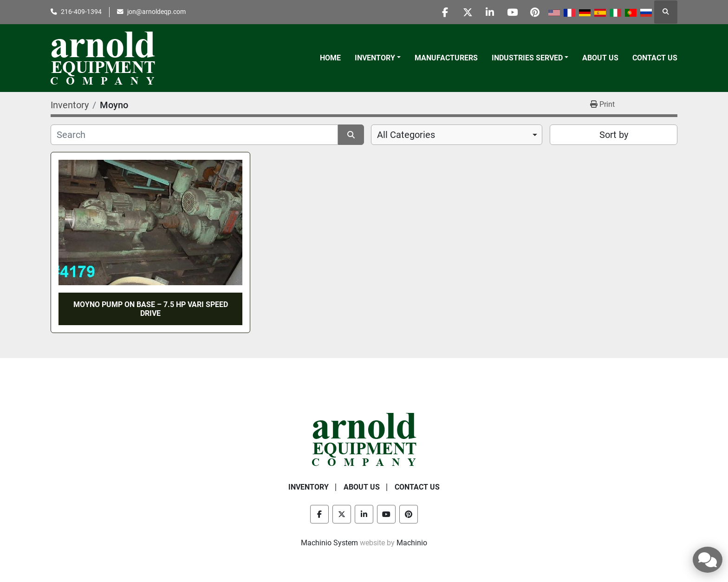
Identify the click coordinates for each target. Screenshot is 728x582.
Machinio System (329, 543)
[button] (378, 58)
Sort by (614, 135)
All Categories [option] (406, 135)
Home (330, 58)
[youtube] (511, 12)
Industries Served (527, 58)
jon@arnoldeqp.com (156, 12)
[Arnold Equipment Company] (364, 439)
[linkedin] (487, 12)
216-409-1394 (81, 12)
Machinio (412, 543)
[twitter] (463, 12)
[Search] (194, 135)
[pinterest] (534, 12)
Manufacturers (446, 58)
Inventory (375, 58)
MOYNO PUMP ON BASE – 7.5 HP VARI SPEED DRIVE (151, 309)
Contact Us (655, 58)
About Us (600, 58)
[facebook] (440, 12)
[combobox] (457, 135)
